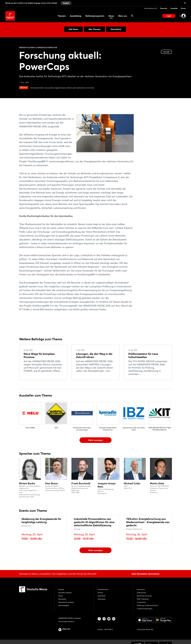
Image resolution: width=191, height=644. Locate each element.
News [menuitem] (111, 16)
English (66, 3)
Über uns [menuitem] (123, 16)
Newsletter (116, 29)
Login (169, 16)
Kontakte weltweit (65, 593)
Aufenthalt (102, 596)
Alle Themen (94, 29)
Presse (183, 8)
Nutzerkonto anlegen (66, 602)
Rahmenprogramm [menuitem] (95, 16)
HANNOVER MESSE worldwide (70, 618)
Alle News (73, 29)
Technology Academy (66, 621)
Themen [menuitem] (62, 16)
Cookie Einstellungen (145, 609)
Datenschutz (142, 593)
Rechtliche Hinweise (144, 596)
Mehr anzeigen (96, 440)
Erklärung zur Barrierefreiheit (147, 605)
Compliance (141, 602)
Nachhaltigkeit (64, 605)
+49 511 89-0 (108, 629)
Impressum (141, 589)
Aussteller (174, 8)
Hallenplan (102, 599)
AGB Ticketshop (143, 599)
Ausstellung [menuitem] (76, 16)
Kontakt (61, 589)
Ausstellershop (103, 589)
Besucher (164, 8)
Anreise (100, 593)
